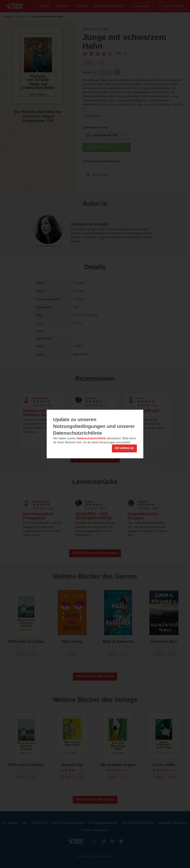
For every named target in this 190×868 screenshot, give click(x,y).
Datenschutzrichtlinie (91, 438)
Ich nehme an (124, 448)
